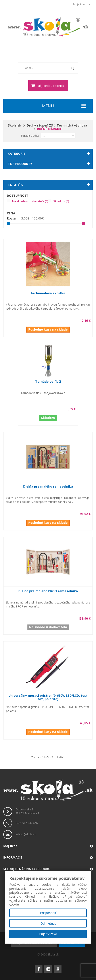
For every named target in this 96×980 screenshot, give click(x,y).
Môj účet (10, 846)
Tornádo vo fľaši (48, 381)
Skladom (61, 201)
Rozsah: (12, 218)
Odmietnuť (48, 923)
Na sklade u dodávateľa (30, 201)
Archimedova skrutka (48, 293)
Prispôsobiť (48, 913)
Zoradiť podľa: (30, 136)
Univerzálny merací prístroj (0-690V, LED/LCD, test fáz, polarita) (48, 697)
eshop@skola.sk (26, 834)
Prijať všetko (48, 934)
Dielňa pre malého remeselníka (48, 486)
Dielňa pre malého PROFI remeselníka (48, 591)
